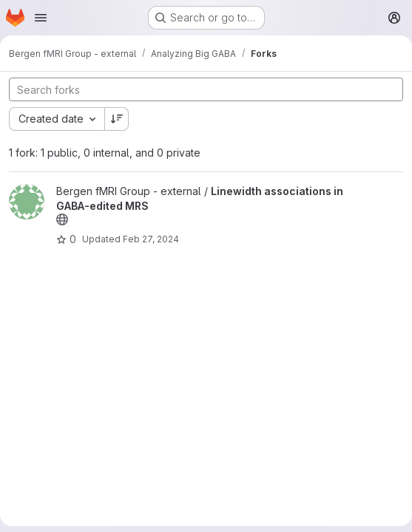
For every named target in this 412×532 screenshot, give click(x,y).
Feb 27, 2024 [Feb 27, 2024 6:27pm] (151, 239)
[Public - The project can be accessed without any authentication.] (62, 219)
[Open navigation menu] (41, 18)
